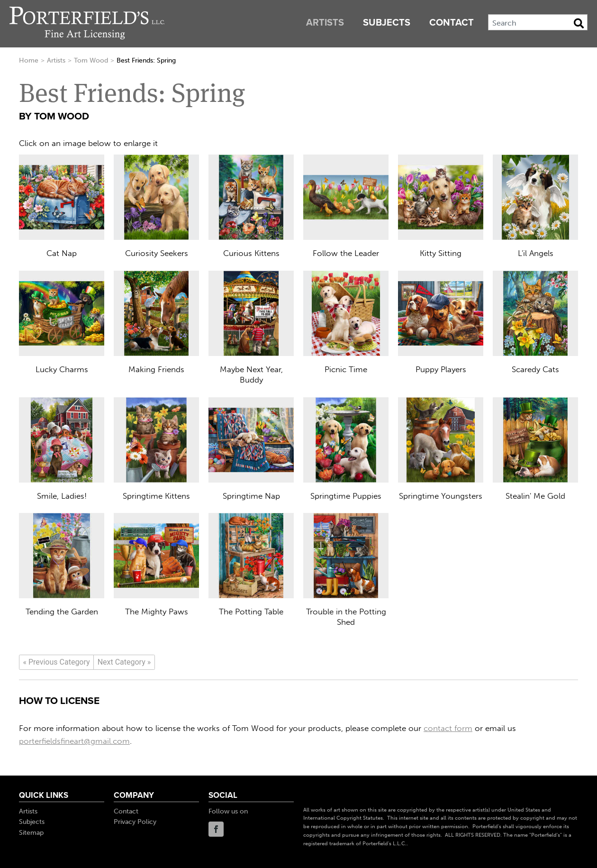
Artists (325, 23)
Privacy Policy (135, 822)
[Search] (538, 22)
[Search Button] (579, 23)
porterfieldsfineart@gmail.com (74, 741)
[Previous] (56, 662)
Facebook (216, 829)
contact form (448, 728)
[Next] (124, 662)
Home (29, 60)
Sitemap (31, 833)
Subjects (387, 23)
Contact (452, 23)
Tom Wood (91, 60)
